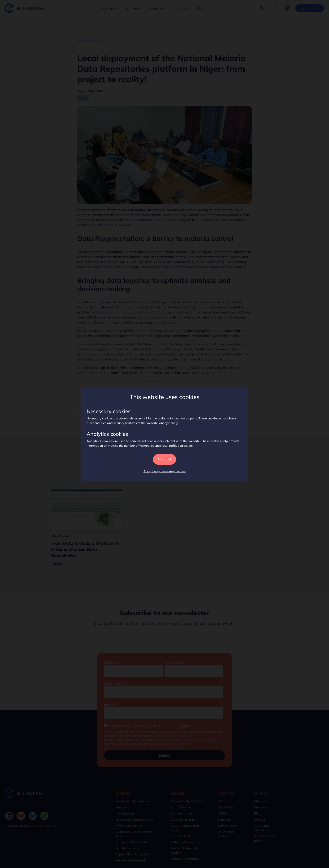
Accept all (164, 459)
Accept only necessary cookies (165, 471)
